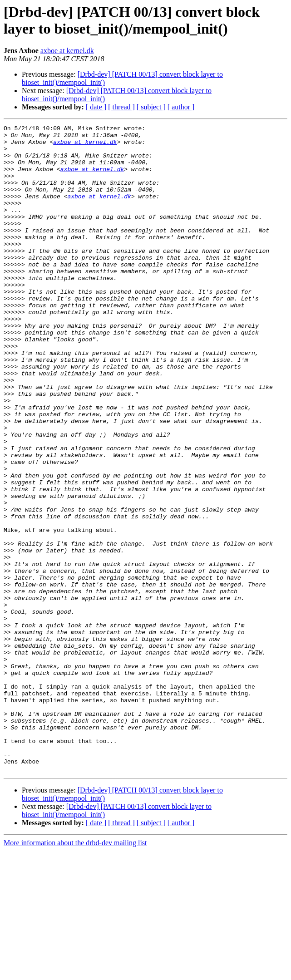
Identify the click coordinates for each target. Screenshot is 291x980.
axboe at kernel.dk (67, 51)
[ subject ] (151, 107)
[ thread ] (121, 107)
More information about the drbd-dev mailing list (75, 972)
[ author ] (181, 107)
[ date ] (96, 107)
